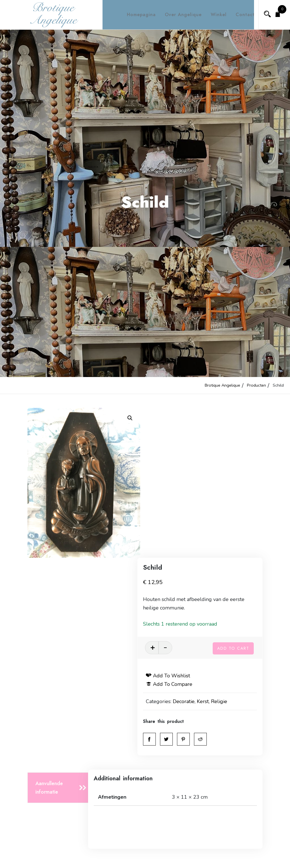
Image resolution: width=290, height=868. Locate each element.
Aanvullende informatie (49, 637)
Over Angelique (178, 15)
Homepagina (136, 15)
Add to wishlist (180, 525)
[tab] (59, 637)
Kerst (215, 551)
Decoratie (196, 551)
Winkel (214, 15)
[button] (130, 418)
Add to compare (182, 534)
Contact (240, 15)
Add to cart (233, 497)
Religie (232, 551)
